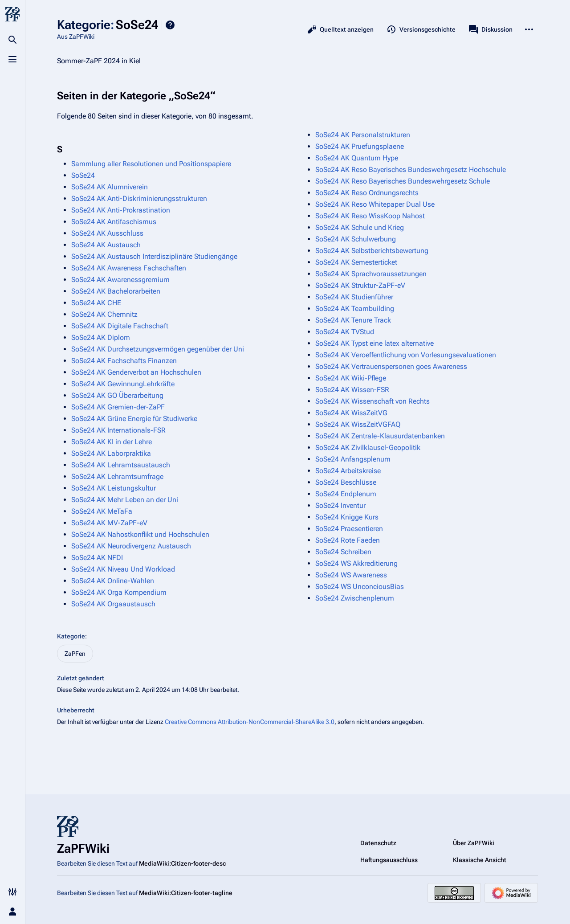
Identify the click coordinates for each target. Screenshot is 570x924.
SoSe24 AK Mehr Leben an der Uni (125, 500)
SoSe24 (83, 175)
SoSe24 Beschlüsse (346, 482)
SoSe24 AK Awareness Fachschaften (129, 268)
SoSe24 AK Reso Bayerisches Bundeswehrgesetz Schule (403, 181)
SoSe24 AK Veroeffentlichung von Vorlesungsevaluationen (406, 355)
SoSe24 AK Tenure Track (353, 320)
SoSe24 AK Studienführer (354, 297)
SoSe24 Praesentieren (349, 529)
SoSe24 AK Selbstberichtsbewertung (372, 251)
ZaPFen (75, 654)
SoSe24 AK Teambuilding (355, 309)
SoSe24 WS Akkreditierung (356, 563)
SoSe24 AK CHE (96, 303)
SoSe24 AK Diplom (101, 337)
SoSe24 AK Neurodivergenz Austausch (131, 546)
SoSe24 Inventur (340, 505)
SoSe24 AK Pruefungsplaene (360, 146)
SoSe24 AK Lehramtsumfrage (117, 476)
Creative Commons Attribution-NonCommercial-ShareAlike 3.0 (250, 722)
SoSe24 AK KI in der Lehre (112, 442)
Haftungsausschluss (389, 860)
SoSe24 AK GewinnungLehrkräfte (123, 384)
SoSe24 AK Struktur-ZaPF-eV (360, 285)
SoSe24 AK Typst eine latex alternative (375, 343)
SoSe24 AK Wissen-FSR (352, 390)
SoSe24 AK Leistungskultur (114, 488)
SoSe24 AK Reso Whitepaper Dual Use (375, 204)
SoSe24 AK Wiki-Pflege (351, 378)
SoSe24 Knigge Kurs (347, 517)
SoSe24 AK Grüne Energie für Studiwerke (134, 419)
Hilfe (170, 25)
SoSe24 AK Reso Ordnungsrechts (367, 193)
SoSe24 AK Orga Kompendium (119, 592)
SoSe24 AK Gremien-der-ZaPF (118, 407)
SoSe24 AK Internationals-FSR (118, 430)
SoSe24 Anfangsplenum (353, 459)
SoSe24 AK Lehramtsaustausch (121, 465)
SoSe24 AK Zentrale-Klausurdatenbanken (380, 436)
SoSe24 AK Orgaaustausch (113, 604)
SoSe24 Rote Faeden (348, 540)
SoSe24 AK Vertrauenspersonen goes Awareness (391, 366)
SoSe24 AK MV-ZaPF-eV (109, 523)
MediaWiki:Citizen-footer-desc (182, 863)
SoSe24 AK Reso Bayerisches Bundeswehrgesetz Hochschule (411, 170)
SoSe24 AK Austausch (106, 245)
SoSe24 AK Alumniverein (110, 187)
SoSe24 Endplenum (346, 494)
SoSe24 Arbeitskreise (348, 471)
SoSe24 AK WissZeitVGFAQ (358, 424)
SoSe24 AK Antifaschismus (114, 222)
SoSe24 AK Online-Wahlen (113, 581)
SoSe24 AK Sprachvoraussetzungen (371, 274)
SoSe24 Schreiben (343, 552)
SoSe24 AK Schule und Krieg (360, 227)
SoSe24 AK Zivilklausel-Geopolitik (368, 448)
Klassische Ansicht (480, 860)
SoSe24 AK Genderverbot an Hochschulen (136, 372)
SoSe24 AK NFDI (97, 558)
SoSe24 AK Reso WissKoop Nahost (370, 216)
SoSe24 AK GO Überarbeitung (117, 395)
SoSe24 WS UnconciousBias (360, 587)
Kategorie (71, 636)
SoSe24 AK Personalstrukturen (363, 135)
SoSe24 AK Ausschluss (107, 233)
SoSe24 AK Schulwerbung (356, 239)
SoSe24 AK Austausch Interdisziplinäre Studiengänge (154, 256)
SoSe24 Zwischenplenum (355, 598)
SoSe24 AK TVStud (345, 332)
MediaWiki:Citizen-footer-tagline (186, 893)
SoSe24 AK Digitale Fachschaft (120, 326)
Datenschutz (378, 843)
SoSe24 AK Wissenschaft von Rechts (373, 401)
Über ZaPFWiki (474, 843)
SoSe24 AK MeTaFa (102, 511)
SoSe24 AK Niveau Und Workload (123, 569)
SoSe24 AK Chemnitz (104, 314)
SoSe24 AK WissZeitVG (351, 413)
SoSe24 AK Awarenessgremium (120, 280)
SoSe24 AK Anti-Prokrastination (121, 210)
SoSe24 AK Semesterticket (356, 262)
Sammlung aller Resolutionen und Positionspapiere (151, 164)
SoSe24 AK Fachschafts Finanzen (124, 361)
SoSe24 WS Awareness (351, 575)
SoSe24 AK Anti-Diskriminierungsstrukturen (139, 198)
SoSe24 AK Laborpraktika (111, 453)
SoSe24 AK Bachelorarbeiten (116, 291)
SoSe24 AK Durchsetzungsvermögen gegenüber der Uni (158, 349)
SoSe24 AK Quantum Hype (357, 158)
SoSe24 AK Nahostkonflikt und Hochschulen (140, 534)
